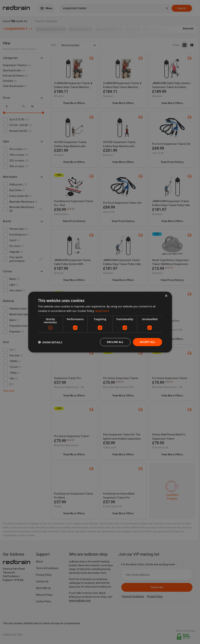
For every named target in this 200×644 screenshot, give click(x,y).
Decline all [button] (115, 342)
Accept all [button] (147, 342)
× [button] (166, 296)
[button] (50, 342)
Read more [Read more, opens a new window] (102, 311)
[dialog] (100, 322)
